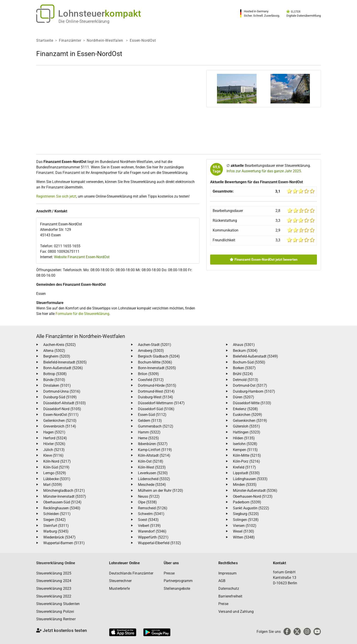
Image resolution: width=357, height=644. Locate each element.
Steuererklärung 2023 (54, 589)
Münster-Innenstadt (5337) (65, 496)
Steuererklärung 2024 (54, 581)
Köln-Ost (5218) (151, 461)
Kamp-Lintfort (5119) (155, 450)
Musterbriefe (119, 589)
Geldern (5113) (150, 421)
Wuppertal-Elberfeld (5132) (159, 543)
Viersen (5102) (245, 526)
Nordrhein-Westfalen (105, 40)
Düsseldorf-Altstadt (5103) (65, 403)
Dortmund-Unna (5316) (62, 391)
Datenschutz (229, 589)
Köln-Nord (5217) (57, 461)
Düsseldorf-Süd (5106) (156, 409)
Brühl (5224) (243, 374)
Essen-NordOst (143, 40)
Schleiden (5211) (57, 514)
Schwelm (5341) (151, 514)
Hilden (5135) (244, 438)
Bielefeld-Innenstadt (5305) (65, 362)
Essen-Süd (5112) (152, 415)
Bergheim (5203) (57, 356)
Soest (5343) (148, 520)
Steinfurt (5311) (56, 526)
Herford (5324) (55, 438)
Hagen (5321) (54, 432)
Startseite (45, 40)
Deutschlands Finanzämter (131, 573)
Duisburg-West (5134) (156, 397)
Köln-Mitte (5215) (247, 455)
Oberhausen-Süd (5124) (62, 502)
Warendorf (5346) (152, 531)
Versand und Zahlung (236, 612)
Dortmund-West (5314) (156, 391)
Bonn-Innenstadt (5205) (157, 368)
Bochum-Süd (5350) (249, 362)
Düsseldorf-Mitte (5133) (252, 403)
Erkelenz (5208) (245, 409)
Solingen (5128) (246, 520)
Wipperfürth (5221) (153, 537)
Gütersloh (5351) (246, 426)
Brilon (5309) (148, 374)
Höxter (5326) (54, 444)
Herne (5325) (148, 438)
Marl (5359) (53, 485)
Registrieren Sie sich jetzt (56, 196)
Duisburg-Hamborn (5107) (254, 391)
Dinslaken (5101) (57, 385)
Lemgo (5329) (55, 473)
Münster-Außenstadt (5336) (255, 491)
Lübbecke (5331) (57, 479)
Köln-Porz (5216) (246, 461)
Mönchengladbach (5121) (64, 491)
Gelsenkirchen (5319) (250, 421)
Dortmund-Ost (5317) (250, 385)
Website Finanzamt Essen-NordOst (82, 257)
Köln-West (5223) (152, 467)
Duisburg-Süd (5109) (60, 397)
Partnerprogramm (178, 581)
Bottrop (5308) (55, 374)
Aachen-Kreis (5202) (60, 345)
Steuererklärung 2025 (54, 573)
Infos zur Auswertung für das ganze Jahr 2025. (264, 171)
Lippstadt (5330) (246, 473)
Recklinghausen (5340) (62, 508)
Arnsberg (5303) (151, 351)
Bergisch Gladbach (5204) (159, 356)
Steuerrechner (120, 581)
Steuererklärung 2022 (54, 596)
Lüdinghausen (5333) (250, 479)
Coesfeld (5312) (151, 380)
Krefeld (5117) (244, 467)
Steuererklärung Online (56, 563)
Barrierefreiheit (230, 596)
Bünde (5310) (54, 380)
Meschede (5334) (152, 485)
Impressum (227, 573)
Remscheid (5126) (153, 508)
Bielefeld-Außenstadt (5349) (255, 356)
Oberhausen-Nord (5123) (253, 496)
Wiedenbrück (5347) (59, 537)
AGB (222, 581)
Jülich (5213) (54, 450)
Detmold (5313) (246, 380)
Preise (223, 604)
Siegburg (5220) (246, 514)
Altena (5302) (54, 351)
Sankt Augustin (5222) (251, 508)
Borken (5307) (244, 368)
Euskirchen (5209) (247, 415)
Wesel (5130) (244, 531)
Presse (169, 573)
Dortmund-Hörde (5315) (157, 385)
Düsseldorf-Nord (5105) (62, 409)
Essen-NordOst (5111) (61, 415)
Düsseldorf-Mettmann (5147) (161, 403)
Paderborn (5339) (247, 502)
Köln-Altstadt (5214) (154, 455)
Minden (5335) (245, 485)
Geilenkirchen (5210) (60, 421)
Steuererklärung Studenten (58, 604)
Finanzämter (70, 40)
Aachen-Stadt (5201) (155, 345)
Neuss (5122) (149, 496)
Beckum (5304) (245, 351)
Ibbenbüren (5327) (153, 444)
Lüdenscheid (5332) (154, 479)
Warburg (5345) (56, 531)
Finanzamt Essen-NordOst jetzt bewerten (264, 260)
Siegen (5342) (55, 520)
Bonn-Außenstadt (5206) (63, 368)
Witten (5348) (244, 537)
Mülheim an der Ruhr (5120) (161, 491)
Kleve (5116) (53, 455)
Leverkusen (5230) (153, 473)
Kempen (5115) (245, 450)
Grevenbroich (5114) (60, 426)
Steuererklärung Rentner (56, 619)
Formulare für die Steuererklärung (82, 314)
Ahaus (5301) (244, 345)
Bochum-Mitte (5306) (155, 362)
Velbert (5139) (149, 526)
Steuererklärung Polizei (55, 612)
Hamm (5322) (149, 432)
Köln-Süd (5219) (56, 467)
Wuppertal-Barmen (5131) (64, 543)
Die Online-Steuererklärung (84, 21)
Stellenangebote (177, 589)
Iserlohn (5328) (245, 444)
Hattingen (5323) (247, 432)
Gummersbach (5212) (156, 426)
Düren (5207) (244, 397)
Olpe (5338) (147, 502)
